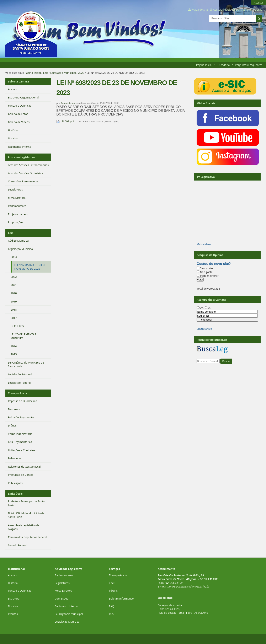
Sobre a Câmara (18, 81)
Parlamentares (64, 575)
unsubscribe (204, 329)
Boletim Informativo (121, 599)
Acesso (12, 575)
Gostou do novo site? (214, 264)
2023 (81, 73)
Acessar (259, 2)
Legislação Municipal (63, 73)
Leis (46, 73)
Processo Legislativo (21, 157)
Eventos (13, 614)
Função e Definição (20, 591)
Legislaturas (62, 583)
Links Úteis (15, 494)
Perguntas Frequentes (249, 65)
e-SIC (112, 583)
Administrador (68, 103)
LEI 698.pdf (66, 121)
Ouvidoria (224, 65)
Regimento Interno (66, 606)
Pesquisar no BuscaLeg (212, 340)
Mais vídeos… (205, 244)
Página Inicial (204, 65)
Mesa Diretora (63, 591)
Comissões (61, 599)
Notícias (13, 606)
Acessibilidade (222, 10)
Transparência (17, 393)
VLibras (257, 10)
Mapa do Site (200, 10)
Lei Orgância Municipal (69, 614)
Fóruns (113, 591)
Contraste (242, 10)
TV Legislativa (206, 177)
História (13, 583)
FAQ (112, 606)
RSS (111, 614)
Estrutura (14, 599)
